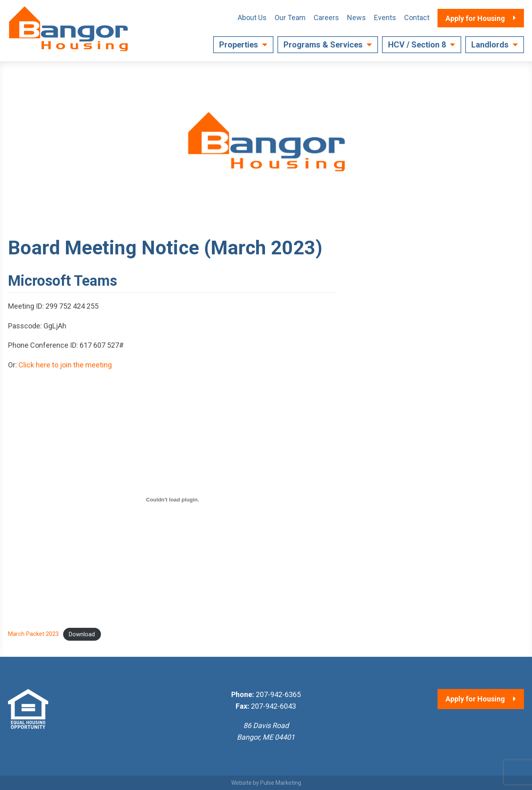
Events (385, 18)
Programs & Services (323, 45)
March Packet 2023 (33, 634)
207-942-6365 (278, 694)
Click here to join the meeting (65, 365)
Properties (239, 45)
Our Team (290, 18)
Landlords (490, 45)
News (356, 18)
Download (82, 634)
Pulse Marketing (281, 783)
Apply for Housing (475, 699)
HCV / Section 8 (417, 45)
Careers (326, 18)
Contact (417, 18)
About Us (252, 18)
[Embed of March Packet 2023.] (173, 500)
